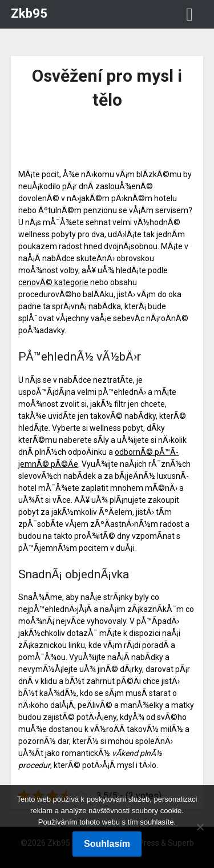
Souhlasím (107, 844)
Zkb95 (29, 13)
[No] (200, 827)
